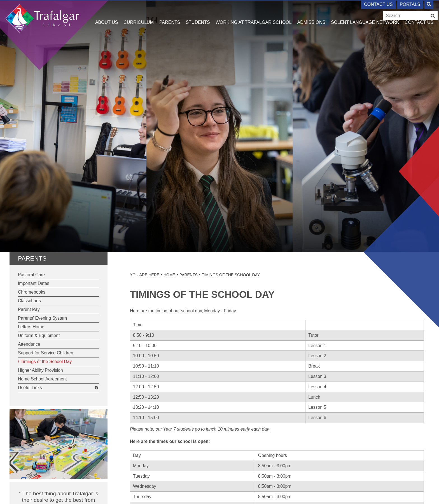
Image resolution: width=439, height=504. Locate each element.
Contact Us (378, 4)
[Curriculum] (139, 14)
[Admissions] (311, 14)
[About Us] (107, 14)
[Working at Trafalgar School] (254, 14)
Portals (410, 4)
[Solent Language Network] (365, 14)
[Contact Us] (419, 14)
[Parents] (170, 14)
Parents (32, 258)
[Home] (42, 16)
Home (169, 275)
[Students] (198, 14)
